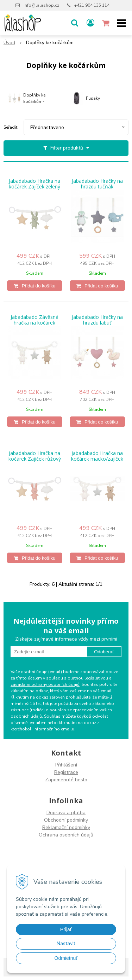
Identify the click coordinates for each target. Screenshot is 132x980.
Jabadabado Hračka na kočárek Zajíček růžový (35, 456)
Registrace (66, 772)
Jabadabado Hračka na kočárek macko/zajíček (97, 456)
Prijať (66, 929)
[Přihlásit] (90, 23)
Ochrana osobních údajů (66, 835)
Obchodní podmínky (66, 820)
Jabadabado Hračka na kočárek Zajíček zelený (34, 184)
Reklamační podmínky (66, 827)
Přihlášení (66, 765)
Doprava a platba (66, 813)
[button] (75, 23)
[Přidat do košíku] (35, 286)
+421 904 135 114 (92, 5)
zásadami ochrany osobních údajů (45, 684)
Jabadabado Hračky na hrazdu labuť (97, 320)
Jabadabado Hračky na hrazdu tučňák (97, 184)
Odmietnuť (66, 958)
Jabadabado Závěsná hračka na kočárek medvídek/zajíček (34, 323)
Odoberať (104, 652)
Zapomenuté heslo (66, 780)
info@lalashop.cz (41, 5)
